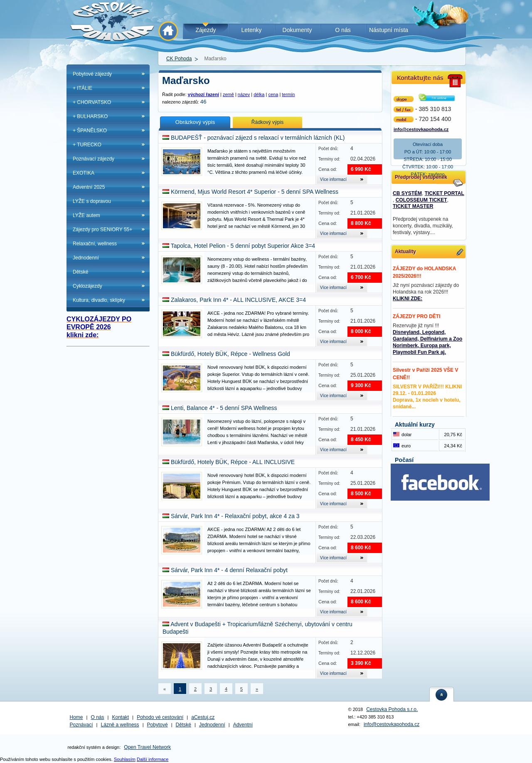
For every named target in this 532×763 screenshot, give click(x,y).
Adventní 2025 (89, 187)
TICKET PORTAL (445, 193)
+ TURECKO (87, 145)
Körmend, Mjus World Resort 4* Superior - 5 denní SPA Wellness (255, 192)
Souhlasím (125, 759)
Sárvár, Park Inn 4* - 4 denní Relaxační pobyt (229, 570)
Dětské (80, 272)
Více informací (333, 179)
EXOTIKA (84, 173)
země (228, 94)
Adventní (243, 725)
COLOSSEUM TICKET (421, 200)
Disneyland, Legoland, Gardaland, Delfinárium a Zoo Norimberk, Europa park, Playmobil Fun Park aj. (427, 342)
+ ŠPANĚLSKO (90, 131)
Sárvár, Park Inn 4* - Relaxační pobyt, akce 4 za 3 (235, 516)
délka (259, 94)
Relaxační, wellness (95, 244)
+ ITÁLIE (83, 88)
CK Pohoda (179, 59)
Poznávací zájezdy (94, 159)
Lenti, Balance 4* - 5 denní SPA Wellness (224, 408)
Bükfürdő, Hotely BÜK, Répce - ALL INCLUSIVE (233, 462)
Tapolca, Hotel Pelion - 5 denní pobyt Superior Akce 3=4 (243, 246)
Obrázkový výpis (195, 122)
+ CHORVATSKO (92, 102)
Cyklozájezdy (87, 286)
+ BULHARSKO (90, 116)
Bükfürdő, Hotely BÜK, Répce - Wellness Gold (230, 354)
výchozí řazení (203, 94)
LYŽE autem (86, 215)
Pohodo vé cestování (160, 717)
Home (76, 717)
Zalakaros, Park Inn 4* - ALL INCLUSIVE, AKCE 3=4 (238, 300)
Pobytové (158, 725)
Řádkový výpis (267, 122)
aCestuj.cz (203, 717)
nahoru (442, 694)
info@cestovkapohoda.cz (421, 129)
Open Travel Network (147, 747)
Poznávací (81, 725)
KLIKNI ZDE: (408, 299)
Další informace (153, 759)
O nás (98, 717)
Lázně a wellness (120, 725)
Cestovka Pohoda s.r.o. (392, 709)
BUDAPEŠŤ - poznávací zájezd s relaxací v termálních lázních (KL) (258, 138)
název (244, 94)
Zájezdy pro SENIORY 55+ (102, 230)
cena (273, 94)
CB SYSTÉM (407, 193)
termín (288, 94)
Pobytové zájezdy (92, 74)
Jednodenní (86, 258)
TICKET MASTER (413, 206)
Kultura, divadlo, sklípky (99, 300)
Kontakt (121, 717)
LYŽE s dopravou (92, 201)
